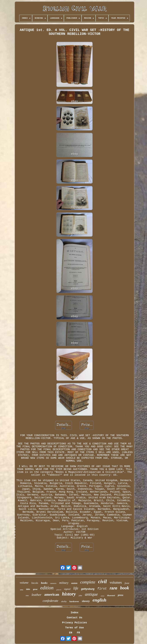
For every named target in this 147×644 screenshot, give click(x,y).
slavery (86, 601)
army (22, 590)
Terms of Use (75, 628)
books (44, 583)
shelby (64, 601)
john (80, 595)
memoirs (53, 583)
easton (74, 583)
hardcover (74, 601)
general (59, 590)
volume (24, 583)
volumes (116, 582)
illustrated (111, 595)
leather (36, 595)
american (52, 594)
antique (91, 594)
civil (102, 582)
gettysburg (88, 589)
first (102, 589)
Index (75, 613)
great (35, 589)
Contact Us (75, 618)
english (99, 600)
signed (67, 589)
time (27, 596)
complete (88, 582)
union (102, 596)
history (69, 594)
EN (71, 633)
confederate (50, 601)
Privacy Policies (75, 623)
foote (127, 583)
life (76, 588)
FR (78, 633)
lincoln (35, 583)
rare (113, 588)
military (64, 583)
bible (28, 589)
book (125, 588)
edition (47, 588)
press (121, 595)
